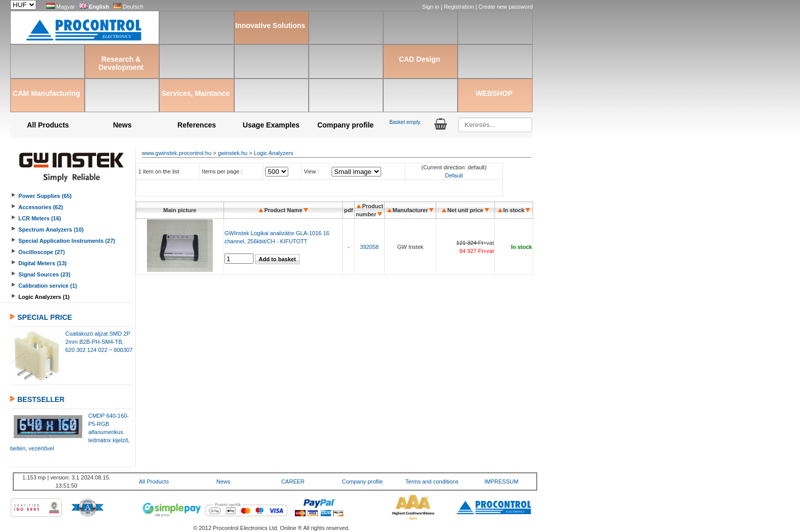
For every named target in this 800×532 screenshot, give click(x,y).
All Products (48, 125)
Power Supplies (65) (45, 196)
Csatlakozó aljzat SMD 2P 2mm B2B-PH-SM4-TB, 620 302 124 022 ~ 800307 (99, 342)
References (197, 125)
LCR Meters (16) (40, 218)
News (122, 125)
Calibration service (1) (48, 286)
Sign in (431, 7)
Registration (460, 7)
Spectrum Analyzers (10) (51, 230)
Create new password (506, 7)
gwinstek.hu (233, 153)
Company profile (345, 125)
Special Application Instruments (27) (67, 241)
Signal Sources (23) (44, 274)
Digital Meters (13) (43, 263)
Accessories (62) (41, 207)
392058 (370, 247)
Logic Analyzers (274, 153)
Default (454, 175)
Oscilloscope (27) (42, 252)
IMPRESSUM (502, 482)
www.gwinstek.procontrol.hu (177, 153)
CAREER (293, 482)
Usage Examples (271, 125)
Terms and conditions (432, 482)
